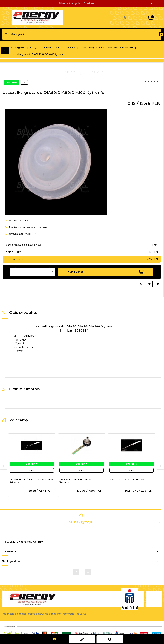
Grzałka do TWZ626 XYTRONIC (127, 479)
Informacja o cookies (14, 614)
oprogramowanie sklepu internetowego (51, 614)
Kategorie (15, 34)
